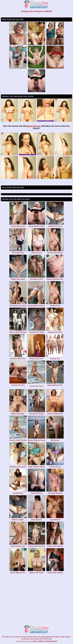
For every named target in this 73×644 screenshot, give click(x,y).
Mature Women (33, 126)
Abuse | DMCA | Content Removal (45, 641)
